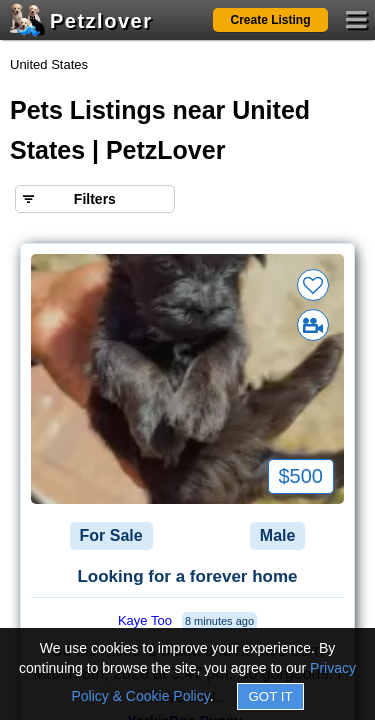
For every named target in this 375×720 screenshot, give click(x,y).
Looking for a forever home (187, 576)
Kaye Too (145, 620)
